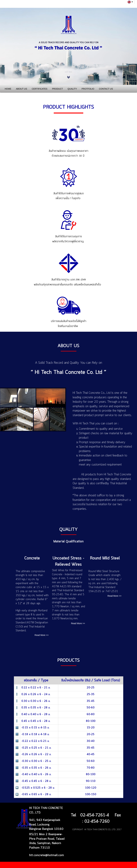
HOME (8, 89)
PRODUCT (57, 89)
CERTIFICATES (40, 89)
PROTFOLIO (88, 89)
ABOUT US (21, 89)
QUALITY (72, 89)
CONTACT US (106, 89)
